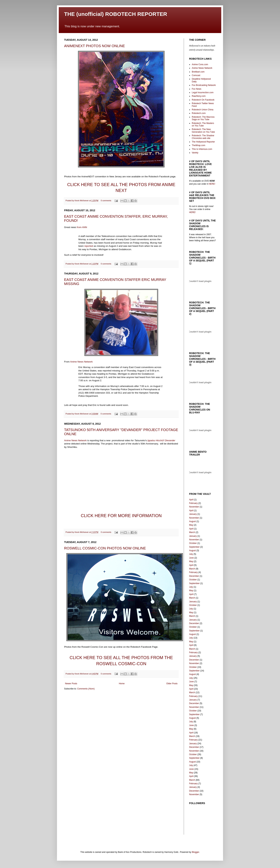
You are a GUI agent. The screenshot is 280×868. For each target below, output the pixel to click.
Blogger (195, 852)
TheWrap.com (198, 145)
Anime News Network (81, 362)
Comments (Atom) (86, 689)
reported (89, 246)
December (194, 576)
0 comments (106, 201)
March (192, 532)
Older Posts (172, 684)
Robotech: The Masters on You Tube (203, 124)
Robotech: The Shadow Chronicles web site (203, 137)
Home (122, 684)
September (194, 547)
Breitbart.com (198, 72)
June (191, 558)
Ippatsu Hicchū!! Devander (161, 440)
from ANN (82, 227)
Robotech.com (199, 113)
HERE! (212, 184)
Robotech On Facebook (203, 100)
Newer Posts (71, 684)
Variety (195, 153)
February (193, 503)
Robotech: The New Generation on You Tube (203, 131)
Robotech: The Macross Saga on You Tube (203, 118)
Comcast (196, 75)
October (193, 543)
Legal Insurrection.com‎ (203, 92)
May (191, 525)
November (194, 507)
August (192, 521)
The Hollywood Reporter (203, 142)
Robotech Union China (203, 110)
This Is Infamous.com (202, 149)
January (193, 514)
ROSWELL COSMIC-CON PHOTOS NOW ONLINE (105, 548)
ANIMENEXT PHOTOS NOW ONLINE (94, 46)
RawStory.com (199, 96)
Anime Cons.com (200, 64)
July (191, 554)
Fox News (197, 89)
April (191, 500)
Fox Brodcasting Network (204, 85)
